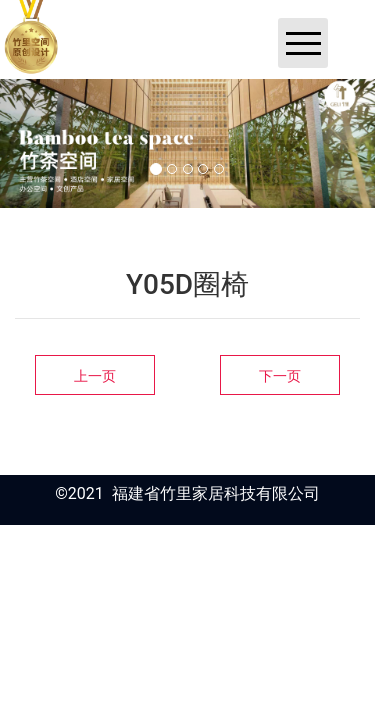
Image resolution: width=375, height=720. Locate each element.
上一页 (95, 376)
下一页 (280, 376)
